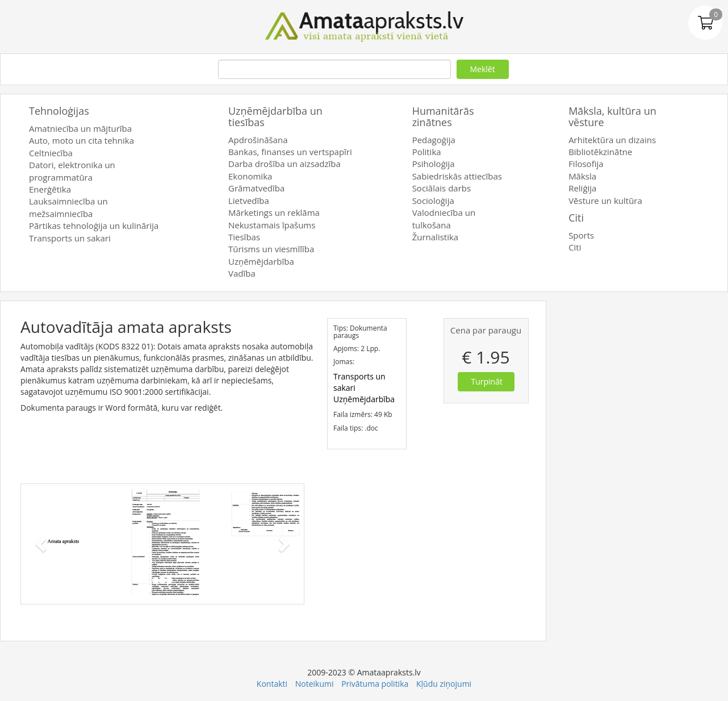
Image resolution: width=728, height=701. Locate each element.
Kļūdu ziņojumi (444, 684)
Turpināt (487, 381)
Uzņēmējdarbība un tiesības (275, 116)
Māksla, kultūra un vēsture (612, 116)
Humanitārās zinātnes (443, 116)
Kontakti (272, 684)
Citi (576, 218)
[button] (42, 544)
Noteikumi (315, 684)
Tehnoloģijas (59, 111)
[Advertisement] (643, 471)
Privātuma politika (375, 684)
